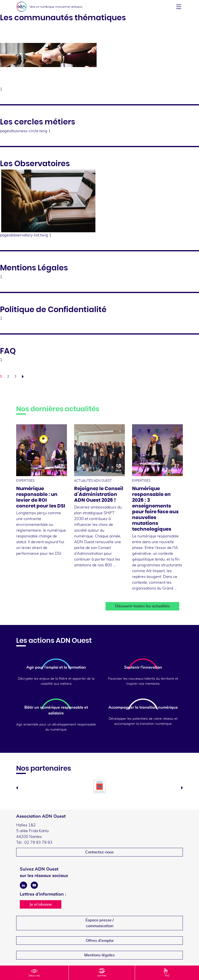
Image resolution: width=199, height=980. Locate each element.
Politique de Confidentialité (53, 310)
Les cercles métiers (38, 122)
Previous (17, 788)
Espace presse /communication (100, 923)
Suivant (24, 377)
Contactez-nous (99, 852)
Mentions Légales (34, 268)
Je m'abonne (41, 905)
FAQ (8, 351)
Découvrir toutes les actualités (142, 606)
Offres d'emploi (100, 941)
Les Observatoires (35, 164)
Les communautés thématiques (63, 18)
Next (182, 788)
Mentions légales (99, 955)
